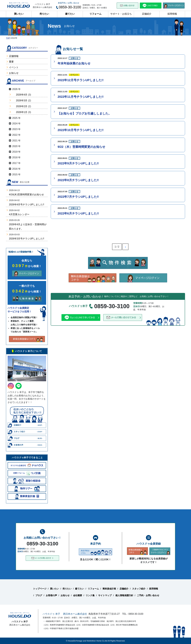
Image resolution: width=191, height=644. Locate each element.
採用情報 (172, 14)
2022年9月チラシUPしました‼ (78, 163)
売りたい (44, 14)
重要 (11, 62)
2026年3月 (22, 101)
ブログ (39, 595)
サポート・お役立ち (121, 14)
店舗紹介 (147, 14)
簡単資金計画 (109, 589)
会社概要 (78, 595)
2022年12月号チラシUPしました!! (81, 80)
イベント (14, 67)
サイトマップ (105, 595)
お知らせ (14, 73)
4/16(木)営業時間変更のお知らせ (26, 195)
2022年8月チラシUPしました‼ (78, 180)
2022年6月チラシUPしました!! (78, 213)
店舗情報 (14, 56)
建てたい (70, 14)
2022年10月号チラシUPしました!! (81, 130)
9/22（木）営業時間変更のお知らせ (81, 147)
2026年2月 (22, 106)
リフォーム (95, 14)
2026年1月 (22, 112)
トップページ (40, 589)
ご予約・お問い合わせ (148, 595)
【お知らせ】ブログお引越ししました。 (84, 113)
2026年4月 (22, 95)
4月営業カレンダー (19, 214)
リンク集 (90, 595)
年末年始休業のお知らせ (74, 63)
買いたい (19, 14)
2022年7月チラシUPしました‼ (78, 197)
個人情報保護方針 (124, 595)
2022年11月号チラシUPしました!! (81, 97)
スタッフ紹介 (139, 589)
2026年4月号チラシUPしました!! (27, 205)
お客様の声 (51, 595)
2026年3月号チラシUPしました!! (27, 239)
